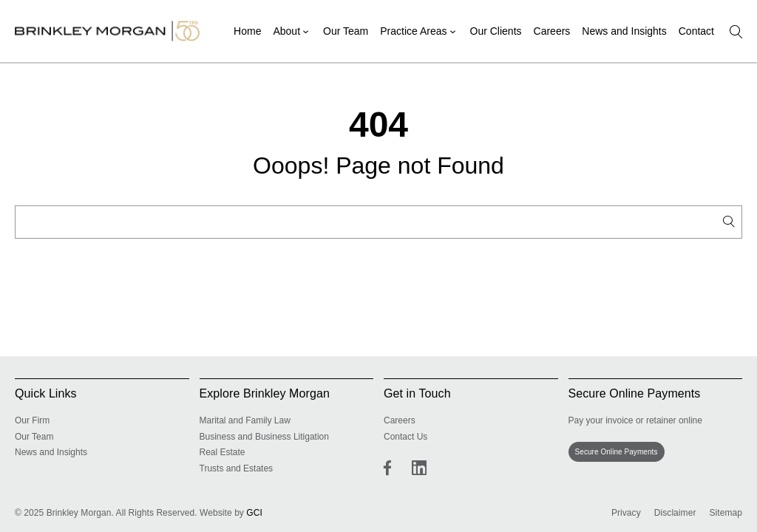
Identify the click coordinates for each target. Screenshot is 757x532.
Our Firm (32, 420)
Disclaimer (675, 513)
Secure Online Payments (617, 452)
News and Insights (624, 31)
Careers (552, 31)
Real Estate (223, 452)
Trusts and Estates (237, 468)
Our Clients (496, 31)
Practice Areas (413, 31)
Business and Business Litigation (264, 437)
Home (247, 31)
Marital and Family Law (245, 420)
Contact (696, 31)
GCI (254, 513)
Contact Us (405, 437)
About (286, 31)
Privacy (626, 513)
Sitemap (726, 513)
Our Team (346, 31)
